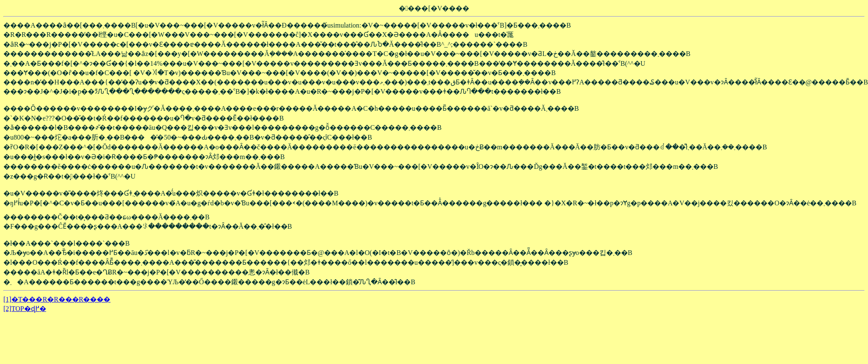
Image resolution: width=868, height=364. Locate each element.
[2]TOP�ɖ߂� (25, 309)
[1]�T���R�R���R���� (57, 299)
